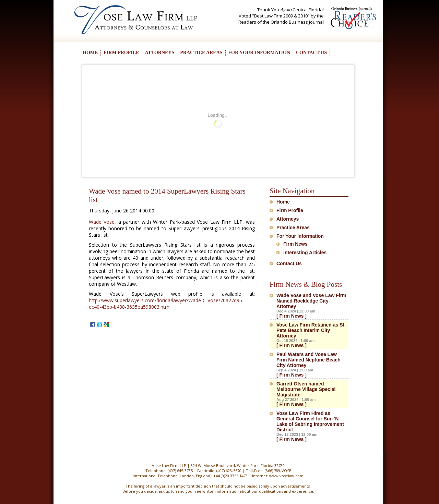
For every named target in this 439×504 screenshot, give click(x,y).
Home (283, 202)
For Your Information (300, 236)
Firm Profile (290, 210)
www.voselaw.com (286, 476)
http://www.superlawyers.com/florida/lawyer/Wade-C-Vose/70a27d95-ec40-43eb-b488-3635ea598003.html (166, 304)
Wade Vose (102, 222)
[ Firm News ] (292, 316)
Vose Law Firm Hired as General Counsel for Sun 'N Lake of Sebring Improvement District (310, 421)
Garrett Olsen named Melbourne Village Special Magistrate (306, 389)
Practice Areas (293, 228)
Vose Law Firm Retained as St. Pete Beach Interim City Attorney (311, 330)
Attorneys (288, 219)
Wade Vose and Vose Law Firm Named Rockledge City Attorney (311, 301)
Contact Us (289, 263)
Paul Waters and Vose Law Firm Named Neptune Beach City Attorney (309, 360)
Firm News (295, 244)
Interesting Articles (305, 253)
